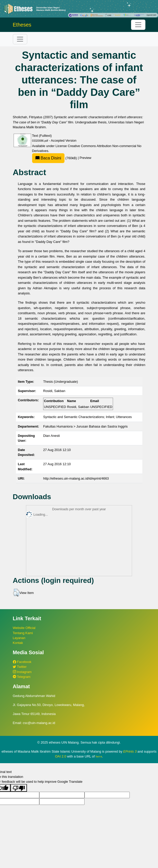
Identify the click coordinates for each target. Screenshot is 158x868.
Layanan (19, 638)
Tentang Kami (23, 633)
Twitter (20, 667)
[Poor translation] (19, 788)
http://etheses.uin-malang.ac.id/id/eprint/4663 (76, 478)
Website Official (24, 628)
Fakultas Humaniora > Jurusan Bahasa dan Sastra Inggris (85, 426)
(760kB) (55, 158)
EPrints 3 (130, 751)
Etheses (22, 25)
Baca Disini (48, 158)
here (99, 756)
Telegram (22, 677)
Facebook (22, 662)
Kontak (18, 643)
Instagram (22, 672)
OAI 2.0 (61, 756)
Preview (86, 158)
